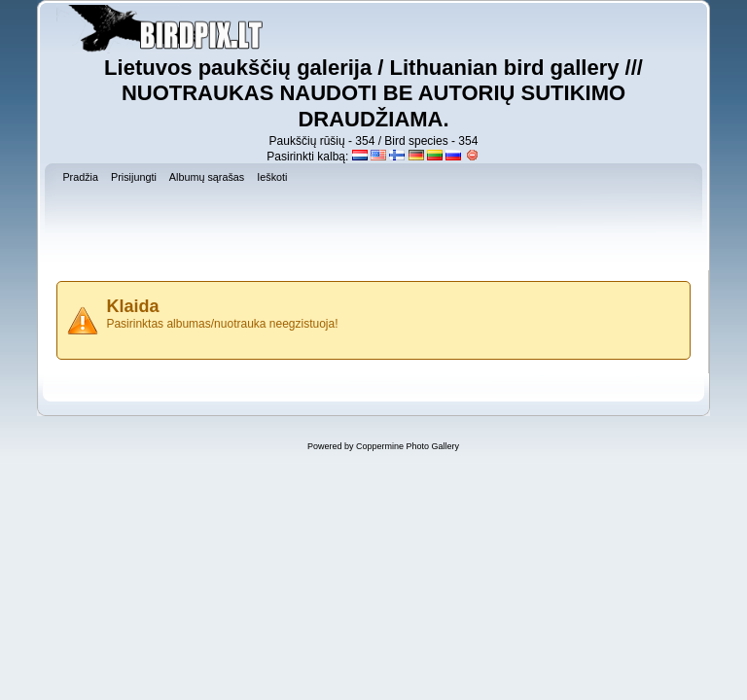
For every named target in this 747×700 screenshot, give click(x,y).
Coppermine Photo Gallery (408, 446)
